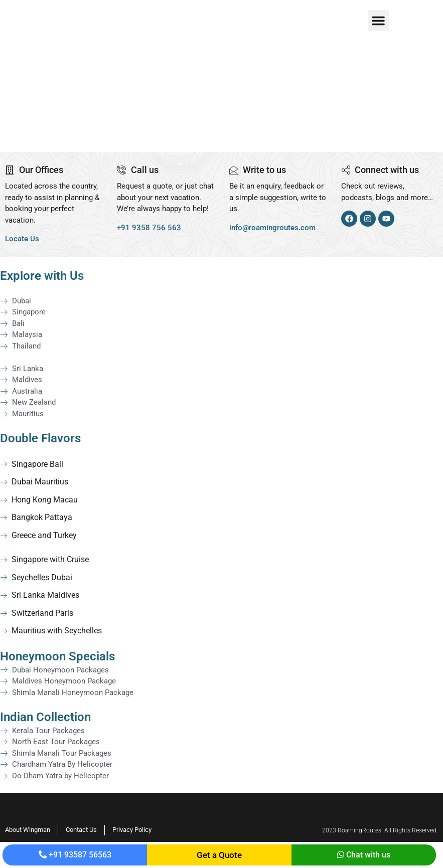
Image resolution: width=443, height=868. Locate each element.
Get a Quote (219, 855)
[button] (378, 21)
